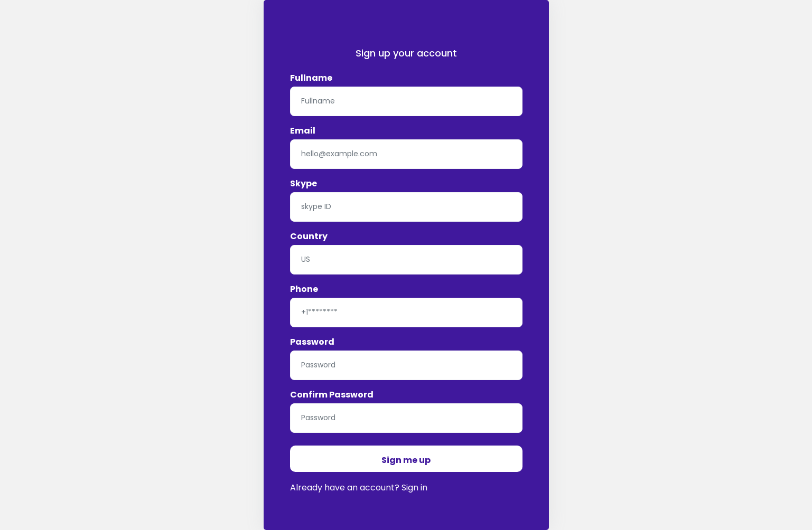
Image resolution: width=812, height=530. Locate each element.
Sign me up (406, 460)
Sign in (414, 488)
